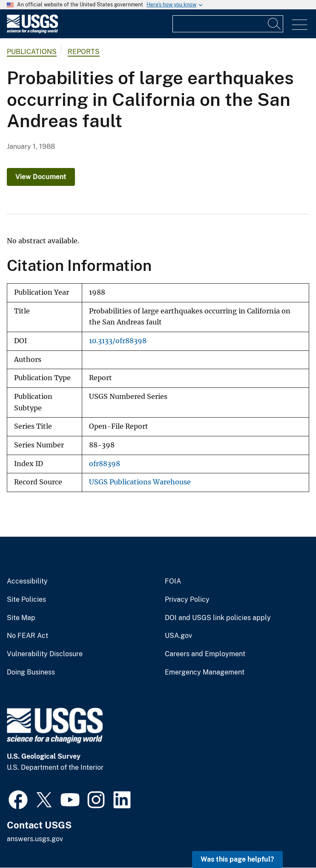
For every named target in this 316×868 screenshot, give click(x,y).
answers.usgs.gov (35, 839)
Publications (32, 52)
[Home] (32, 31)
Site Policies (26, 600)
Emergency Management (205, 672)
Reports (84, 52)
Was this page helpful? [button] (237, 859)
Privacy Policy (187, 600)
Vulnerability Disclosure (45, 654)
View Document (41, 177)
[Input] (228, 24)
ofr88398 (105, 464)
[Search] (275, 24)
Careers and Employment (205, 654)
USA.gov (178, 636)
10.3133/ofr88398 (118, 341)
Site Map (21, 618)
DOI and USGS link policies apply (218, 618)
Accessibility (27, 581)
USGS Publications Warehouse (140, 482)
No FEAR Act (27, 636)
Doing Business (31, 672)
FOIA (173, 581)
